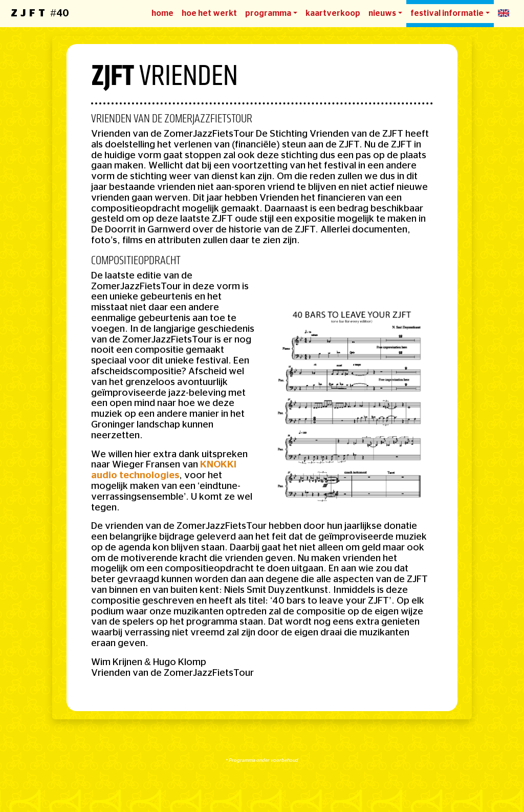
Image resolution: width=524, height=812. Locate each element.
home (162, 13)
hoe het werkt (209, 13)
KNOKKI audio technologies (164, 470)
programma (268, 13)
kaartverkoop (333, 13)
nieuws (382, 13)
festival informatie (447, 13)
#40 (40, 13)
